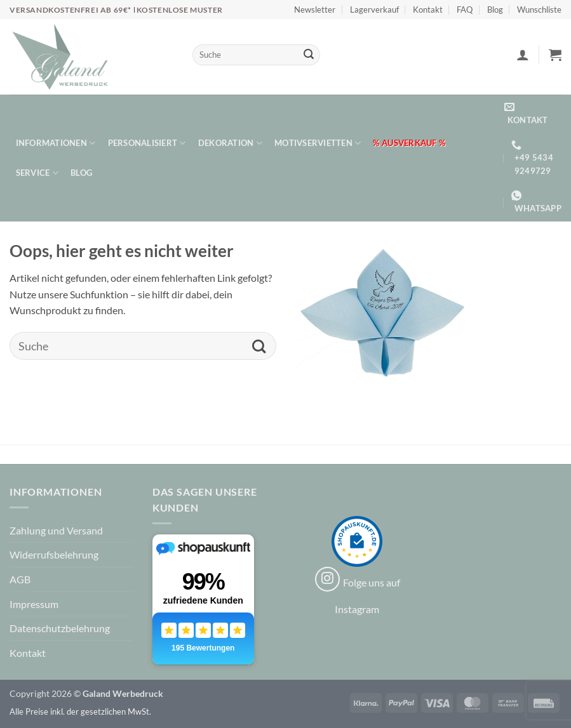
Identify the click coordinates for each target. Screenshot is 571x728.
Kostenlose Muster (180, 10)
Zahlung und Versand (56, 530)
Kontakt (428, 10)
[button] (523, 55)
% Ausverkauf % (409, 143)
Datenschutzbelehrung (60, 628)
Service (37, 173)
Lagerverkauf (374, 10)
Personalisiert (147, 143)
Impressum (34, 604)
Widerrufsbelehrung (54, 554)
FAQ (465, 10)
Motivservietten (318, 143)
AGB (20, 579)
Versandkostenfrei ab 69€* (71, 10)
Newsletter (315, 10)
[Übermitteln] (309, 55)
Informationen (56, 143)
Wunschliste (539, 10)
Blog (495, 10)
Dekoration (230, 143)
